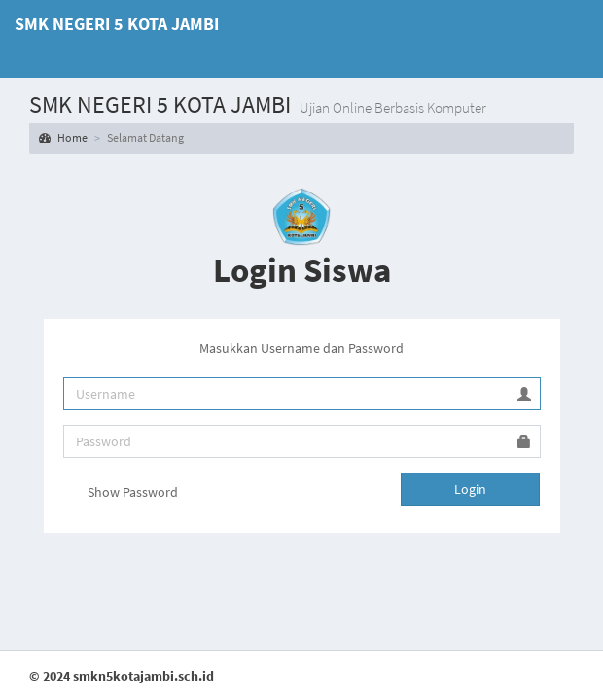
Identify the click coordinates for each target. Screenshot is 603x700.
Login (470, 489)
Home (63, 138)
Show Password (121, 493)
